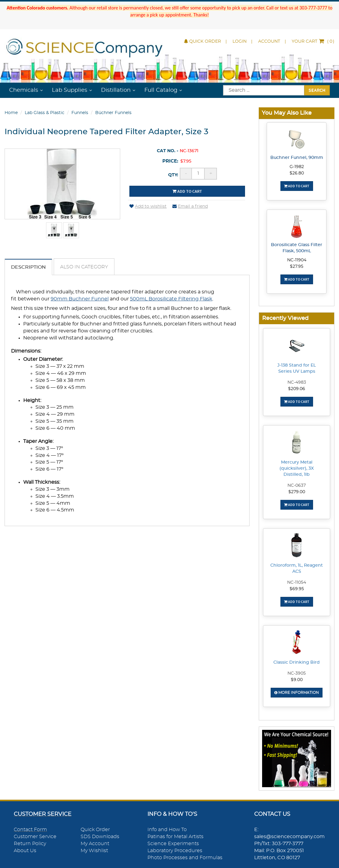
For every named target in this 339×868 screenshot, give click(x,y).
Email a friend (190, 206)
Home (11, 113)
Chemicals (24, 90)
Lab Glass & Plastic (45, 113)
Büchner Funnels (113, 113)
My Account (95, 844)
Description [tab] (28, 267)
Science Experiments (173, 844)
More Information (297, 693)
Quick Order (202, 41)
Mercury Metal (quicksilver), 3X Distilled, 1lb (297, 468)
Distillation (116, 90)
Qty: (173, 175)
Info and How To (167, 830)
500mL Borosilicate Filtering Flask (171, 299)
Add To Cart (297, 186)
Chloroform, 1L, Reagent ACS (297, 569)
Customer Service (35, 837)
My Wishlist (94, 851)
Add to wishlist (148, 206)
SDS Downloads (100, 837)
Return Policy (30, 844)
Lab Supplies (70, 90)
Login (240, 41)
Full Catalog (161, 90)
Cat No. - (168, 151)
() (313, 41)
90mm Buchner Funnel (80, 299)
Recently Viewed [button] (285, 318)
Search (317, 90)
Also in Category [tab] (84, 267)
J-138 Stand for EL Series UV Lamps (297, 368)
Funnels (80, 113)
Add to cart (187, 191)
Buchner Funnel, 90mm (297, 158)
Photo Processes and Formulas (185, 858)
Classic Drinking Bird (297, 662)
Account (269, 41)
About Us (25, 851)
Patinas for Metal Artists (175, 837)
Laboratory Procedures (175, 851)
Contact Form (30, 830)
